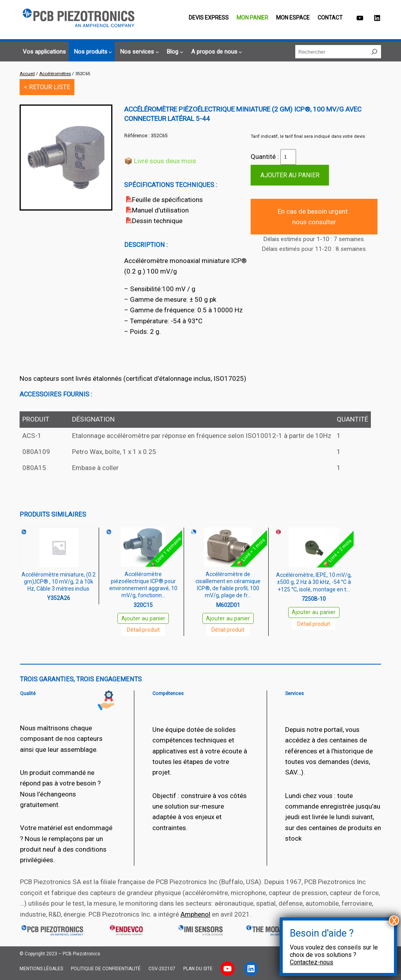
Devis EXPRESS (209, 18)
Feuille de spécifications (167, 200)
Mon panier (252, 18)
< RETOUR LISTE (47, 87)
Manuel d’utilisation (160, 210)
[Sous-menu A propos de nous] (216, 52)
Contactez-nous (312, 962)
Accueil (27, 74)
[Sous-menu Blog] (174, 52)
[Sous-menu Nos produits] (92, 52)
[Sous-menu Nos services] (138, 52)
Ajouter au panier (290, 175)
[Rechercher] (374, 52)
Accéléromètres (55, 74)
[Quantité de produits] (288, 157)
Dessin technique (157, 221)
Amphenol (195, 914)
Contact (330, 18)
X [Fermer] (394, 921)
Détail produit (143, 630)
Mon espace (293, 18)
